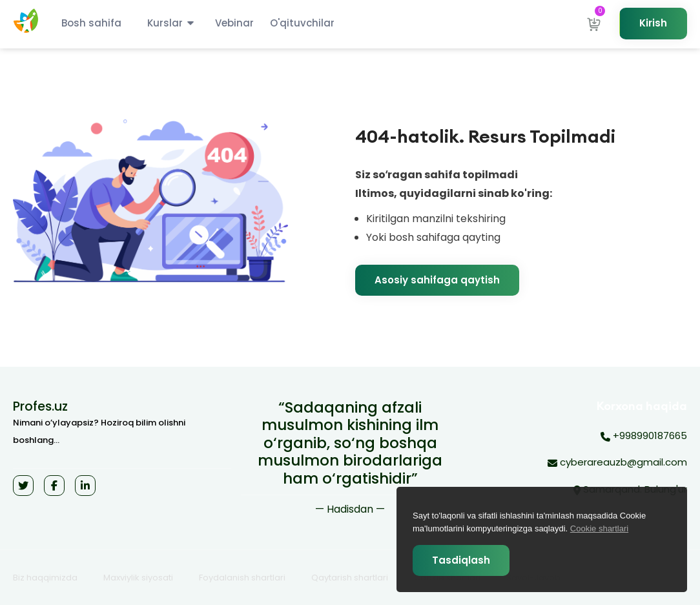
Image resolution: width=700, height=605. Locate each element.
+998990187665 (644, 436)
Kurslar (165, 23)
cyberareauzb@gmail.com (617, 463)
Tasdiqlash (461, 560)
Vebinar (234, 23)
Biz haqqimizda (45, 578)
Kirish (653, 23)
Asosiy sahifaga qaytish (437, 280)
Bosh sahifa (91, 23)
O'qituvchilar (302, 23)
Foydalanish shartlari (242, 578)
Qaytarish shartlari (350, 578)
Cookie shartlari (599, 528)
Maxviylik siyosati (138, 578)
